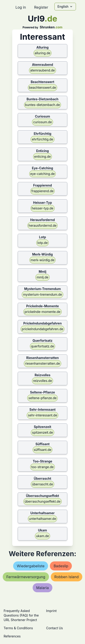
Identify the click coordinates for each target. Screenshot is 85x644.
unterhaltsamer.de (43, 519)
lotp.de (43, 243)
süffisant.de (43, 450)
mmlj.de (42, 277)
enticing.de (42, 156)
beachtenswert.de (42, 87)
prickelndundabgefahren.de (42, 329)
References (12, 636)
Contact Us (55, 628)
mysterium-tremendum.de (42, 294)
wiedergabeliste (31, 566)
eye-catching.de (43, 174)
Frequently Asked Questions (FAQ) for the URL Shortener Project (21, 615)
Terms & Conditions (18, 628)
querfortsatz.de (43, 346)
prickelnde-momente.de (42, 312)
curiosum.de (42, 122)
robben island (67, 577)
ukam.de (42, 536)
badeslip (61, 566)
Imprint (51, 611)
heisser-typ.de (43, 208)
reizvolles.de (42, 381)
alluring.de (42, 53)
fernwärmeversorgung (26, 577)
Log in (21, 7)
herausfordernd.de (42, 225)
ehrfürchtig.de (42, 139)
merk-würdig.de (43, 260)
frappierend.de (43, 191)
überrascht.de (42, 484)
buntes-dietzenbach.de (43, 105)
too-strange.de (42, 467)
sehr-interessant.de (42, 415)
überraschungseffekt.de (42, 501)
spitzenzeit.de (42, 432)
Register (41, 7)
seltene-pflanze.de (42, 398)
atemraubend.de (42, 70)
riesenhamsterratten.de (42, 363)
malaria (42, 588)
